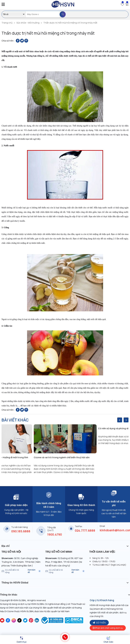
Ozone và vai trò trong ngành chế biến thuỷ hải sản (62, 457)
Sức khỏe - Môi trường (28, 23)
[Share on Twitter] (22, 41)
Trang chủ (7, 23)
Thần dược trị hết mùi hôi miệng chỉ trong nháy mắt (70, 23)
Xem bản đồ (34, 571)
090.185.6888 (21, 531)
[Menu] (22, 640)
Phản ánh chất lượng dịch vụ (108, 628)
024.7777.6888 (85, 531)
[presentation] (120, 420)
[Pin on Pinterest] (26, 41)
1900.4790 (55, 534)
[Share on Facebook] (18, 41)
